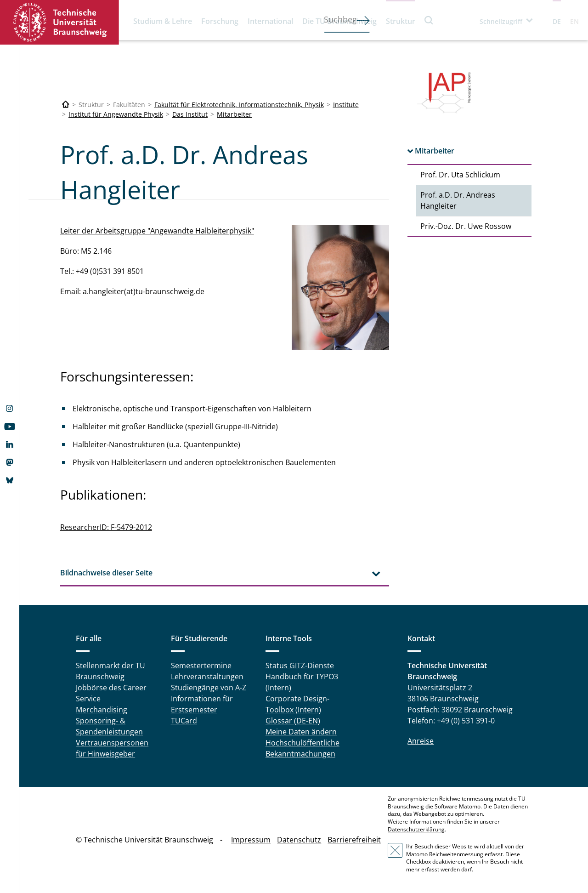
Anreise (421, 741)
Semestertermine (201, 665)
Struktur (401, 21)
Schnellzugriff (501, 21)
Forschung (220, 21)
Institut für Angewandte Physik (116, 114)
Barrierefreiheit (354, 840)
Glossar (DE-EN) (293, 721)
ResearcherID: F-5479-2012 (106, 527)
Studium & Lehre (163, 21)
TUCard (184, 721)
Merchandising (102, 710)
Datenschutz (299, 840)
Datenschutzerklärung (416, 829)
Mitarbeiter (234, 114)
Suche (429, 20)
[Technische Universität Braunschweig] (66, 105)
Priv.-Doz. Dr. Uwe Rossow (466, 226)
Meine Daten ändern (301, 732)
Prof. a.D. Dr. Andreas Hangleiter (458, 200)
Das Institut (190, 114)
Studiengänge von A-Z (209, 688)
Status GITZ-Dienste (300, 665)
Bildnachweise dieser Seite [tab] (106, 573)
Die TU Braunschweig (339, 21)
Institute (346, 105)
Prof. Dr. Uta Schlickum (460, 175)
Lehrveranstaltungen (207, 677)
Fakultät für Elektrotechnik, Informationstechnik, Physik (239, 105)
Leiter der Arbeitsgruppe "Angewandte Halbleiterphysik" (157, 231)
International (270, 21)
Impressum (251, 840)
